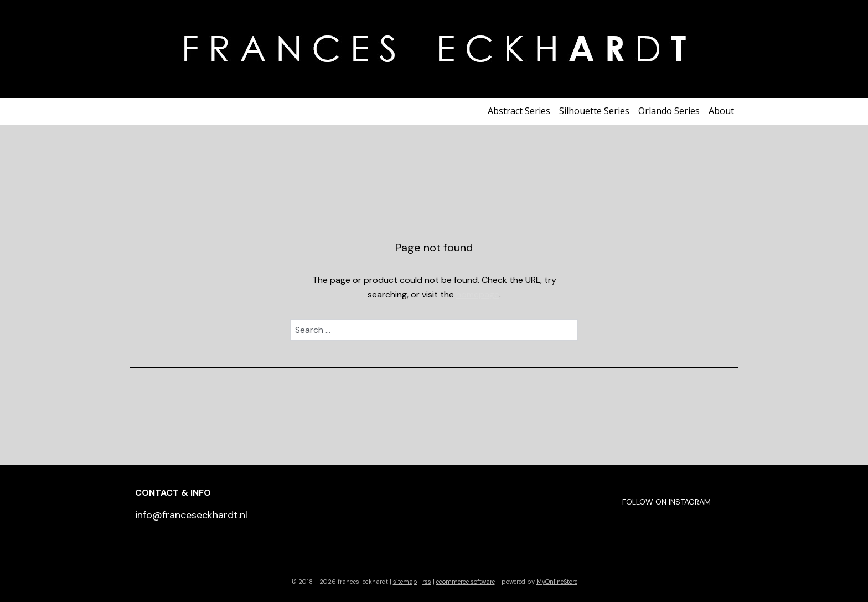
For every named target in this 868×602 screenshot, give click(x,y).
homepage (478, 294)
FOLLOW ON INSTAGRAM (666, 502)
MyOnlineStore (557, 582)
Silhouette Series (594, 111)
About (721, 111)
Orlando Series (669, 111)
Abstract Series (519, 111)
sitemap (405, 582)
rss (427, 582)
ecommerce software (466, 582)
